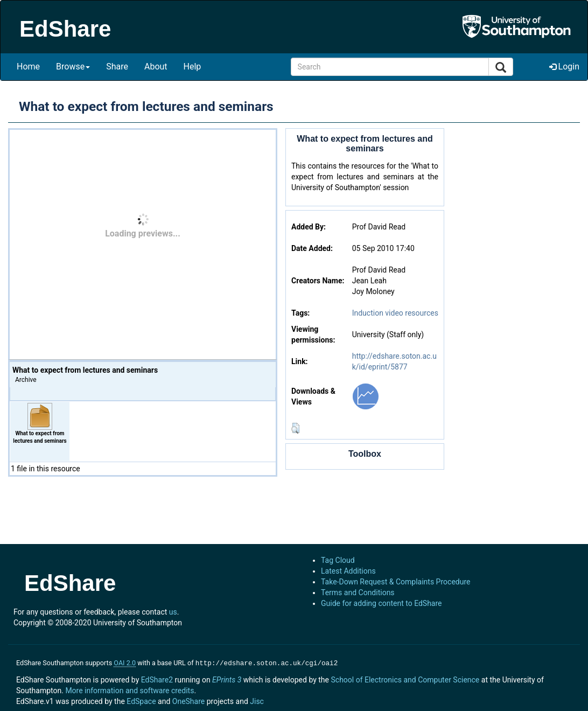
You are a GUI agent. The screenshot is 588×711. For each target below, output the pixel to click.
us (173, 612)
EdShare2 (157, 679)
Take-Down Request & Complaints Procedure (395, 582)
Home (28, 67)
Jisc (257, 700)
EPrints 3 (227, 679)
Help (192, 67)
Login (564, 67)
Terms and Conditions (358, 593)
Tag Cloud (338, 560)
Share (117, 67)
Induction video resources (395, 313)
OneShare (188, 700)
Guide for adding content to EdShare (381, 603)
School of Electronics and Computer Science (405, 679)
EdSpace (141, 700)
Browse (73, 67)
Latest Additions (348, 571)
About (156, 67)
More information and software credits (129, 689)
